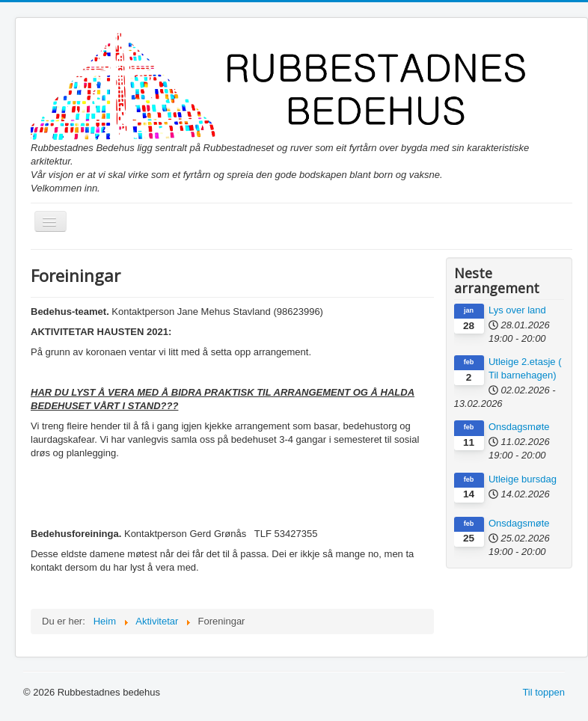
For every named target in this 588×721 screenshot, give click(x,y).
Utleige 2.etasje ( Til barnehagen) (525, 368)
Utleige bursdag (523, 479)
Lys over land (517, 310)
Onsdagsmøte (519, 427)
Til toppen (543, 692)
